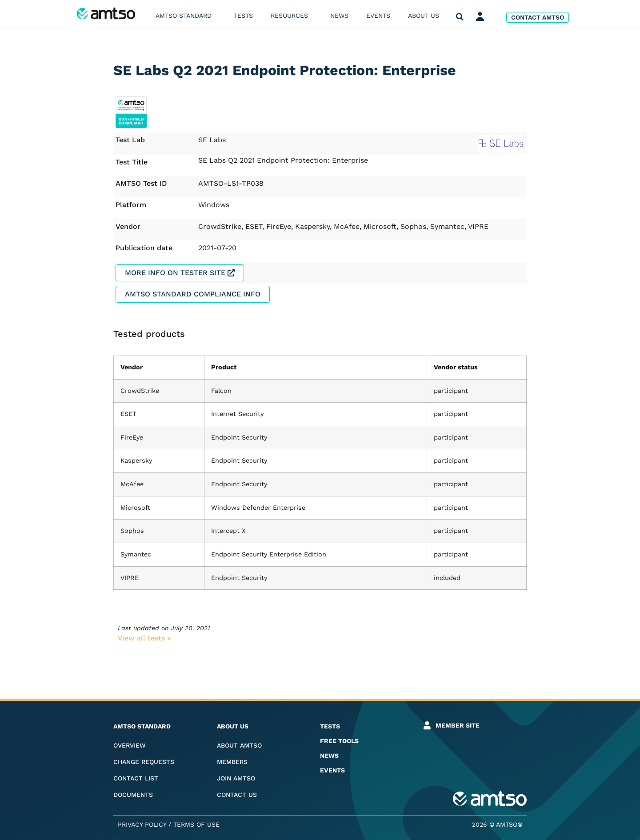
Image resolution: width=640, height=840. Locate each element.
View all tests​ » (144, 638)
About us (426, 16)
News (339, 16)
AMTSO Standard (186, 16)
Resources (292, 16)
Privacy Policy (142, 824)
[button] (460, 17)
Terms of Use (196, 824)
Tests (243, 16)
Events (378, 16)
